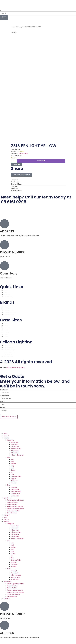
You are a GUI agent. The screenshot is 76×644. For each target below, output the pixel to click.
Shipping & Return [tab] (17, 184)
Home (13, 27)
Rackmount (14, 481)
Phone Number (5, 396)
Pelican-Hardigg (16, 449)
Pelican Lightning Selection (15, 500)
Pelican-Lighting (20, 27)
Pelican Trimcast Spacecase (15, 509)
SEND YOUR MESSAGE (9, 417)
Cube (12, 474)
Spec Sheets (7, 498)
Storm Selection (12, 513)
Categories (10, 440)
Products (6, 438)
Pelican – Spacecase (17, 455)
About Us (6, 436)
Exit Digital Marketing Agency (16, 367)
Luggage (13, 479)
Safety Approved (16, 491)
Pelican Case (15, 446)
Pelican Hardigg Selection (15, 506)
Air (12, 472)
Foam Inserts (15, 444)
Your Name (4, 390)
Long (12, 466)
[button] (38, 10)
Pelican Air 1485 (12, 504)
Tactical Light (15, 496)
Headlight (14, 487)
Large (13, 468)
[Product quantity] (14, 161)
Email (2, 402)
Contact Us (7, 515)
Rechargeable (15, 489)
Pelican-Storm (15, 453)
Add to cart (41, 161)
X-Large (13, 470)
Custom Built (15, 442)
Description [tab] (14, 180)
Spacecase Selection (13, 511)
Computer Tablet (16, 476)
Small (12, 461)
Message (3, 407)
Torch (9, 485)
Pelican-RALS (15, 451)
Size (8, 457)
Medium (13, 464)
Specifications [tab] (15, 182)
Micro (13, 459)
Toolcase (13, 483)
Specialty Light (15, 494)
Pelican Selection (12, 502)
